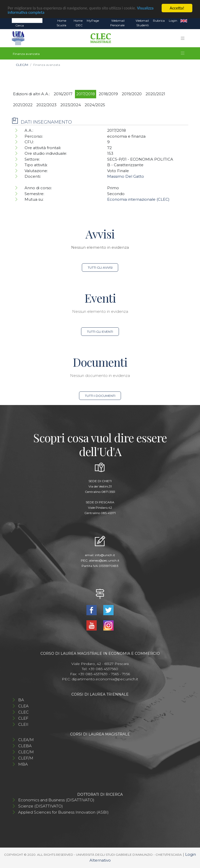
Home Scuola (61, 23)
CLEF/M (26, 758)
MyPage (93, 21)
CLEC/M (22, 65)
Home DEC (78, 23)
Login (173, 21)
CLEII (23, 724)
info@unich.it (105, 555)
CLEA (23, 706)
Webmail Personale (117, 23)
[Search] (27, 20)
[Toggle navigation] (183, 38)
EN (184, 21)
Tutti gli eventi (100, 332)
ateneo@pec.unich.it (104, 560)
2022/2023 (46, 105)
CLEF (23, 718)
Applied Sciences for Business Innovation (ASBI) (63, 812)
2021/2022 (23, 105)
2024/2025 (95, 105)
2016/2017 (63, 94)
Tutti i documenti (100, 396)
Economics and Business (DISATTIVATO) (56, 800)
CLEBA (25, 746)
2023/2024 (71, 105)
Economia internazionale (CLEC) (138, 199)
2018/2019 (108, 94)
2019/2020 (132, 94)
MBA (23, 764)
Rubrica (159, 21)
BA (21, 700)
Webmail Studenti (142, 23)
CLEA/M (26, 740)
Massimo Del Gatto (126, 176)
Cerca (20, 25)
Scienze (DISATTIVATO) (41, 806)
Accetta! (177, 8)
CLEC (23, 712)
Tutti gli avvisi (100, 267)
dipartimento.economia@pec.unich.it (105, 679)
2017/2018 (86, 94)
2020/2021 (155, 94)
